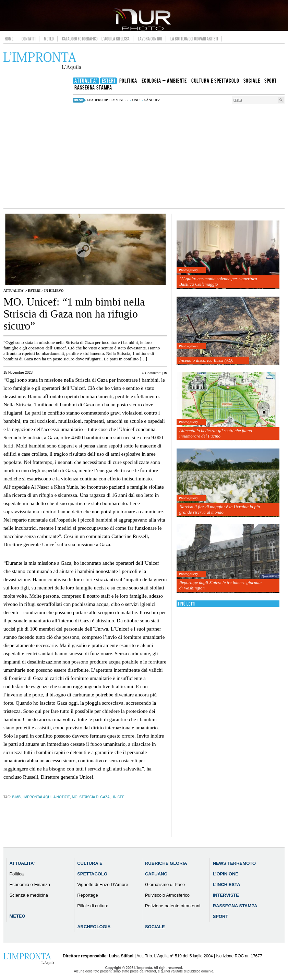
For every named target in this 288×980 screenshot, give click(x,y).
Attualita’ (22, 863)
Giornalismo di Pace (165, 885)
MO (75, 797)
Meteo (49, 39)
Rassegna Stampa (235, 906)
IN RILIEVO (54, 291)
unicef (118, 797)
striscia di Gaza (94, 797)
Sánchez (152, 100)
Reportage (88, 895)
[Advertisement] (144, 157)
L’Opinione (226, 874)
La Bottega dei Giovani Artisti (194, 39)
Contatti (29, 39)
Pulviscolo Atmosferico (167, 895)
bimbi (17, 797)
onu (136, 100)
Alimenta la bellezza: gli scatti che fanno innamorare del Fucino (216, 433)
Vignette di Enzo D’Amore (103, 885)
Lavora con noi (150, 39)
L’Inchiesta (227, 885)
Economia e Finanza (30, 885)
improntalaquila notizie (47, 797)
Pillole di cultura (93, 906)
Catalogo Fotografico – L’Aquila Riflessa (96, 39)
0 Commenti (151, 373)
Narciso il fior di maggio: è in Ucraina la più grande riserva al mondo (220, 509)
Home (9, 39)
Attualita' (14, 291)
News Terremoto (234, 863)
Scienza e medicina (29, 895)
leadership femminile (107, 100)
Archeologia (94, 927)
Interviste (226, 895)
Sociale (155, 927)
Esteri (34, 291)
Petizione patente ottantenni (173, 906)
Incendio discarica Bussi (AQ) (206, 360)
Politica (16, 874)
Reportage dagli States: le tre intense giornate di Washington (220, 585)
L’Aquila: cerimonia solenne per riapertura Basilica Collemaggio (218, 281)
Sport (221, 916)
